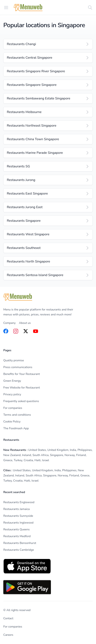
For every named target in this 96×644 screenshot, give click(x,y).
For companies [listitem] (13, 408)
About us (25, 323)
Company (9, 323)
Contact (8, 618)
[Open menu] (6, 7)
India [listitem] (73, 450)
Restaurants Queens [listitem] (16, 529)
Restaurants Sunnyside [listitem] (18, 516)
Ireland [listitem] (27, 455)
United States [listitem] (37, 450)
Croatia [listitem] (28, 460)
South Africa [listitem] (41, 455)
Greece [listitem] (8, 460)
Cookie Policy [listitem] (12, 422)
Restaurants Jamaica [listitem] (17, 509)
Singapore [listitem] (56, 455)
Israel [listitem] (46, 460)
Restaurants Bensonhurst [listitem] (20, 543)
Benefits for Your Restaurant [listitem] (22, 374)
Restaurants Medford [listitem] (17, 536)
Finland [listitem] (81, 455)
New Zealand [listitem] (12, 455)
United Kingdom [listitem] (58, 450)
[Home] (28, 8)
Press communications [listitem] (18, 367)
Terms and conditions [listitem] (17, 415)
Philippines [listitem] (85, 450)
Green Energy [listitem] (12, 381)
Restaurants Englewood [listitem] (19, 502)
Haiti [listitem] (37, 460)
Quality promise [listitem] (14, 360)
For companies (13, 627)
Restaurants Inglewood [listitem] (18, 523)
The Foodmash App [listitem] (16, 428)
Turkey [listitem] (18, 460)
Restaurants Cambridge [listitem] (19, 550)
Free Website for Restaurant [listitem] (22, 388)
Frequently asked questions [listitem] (21, 401)
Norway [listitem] (70, 455)
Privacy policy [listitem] (12, 394)
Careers (8, 635)
